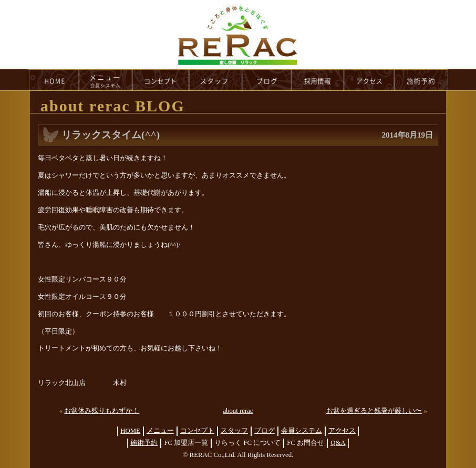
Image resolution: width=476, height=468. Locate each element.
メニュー (160, 431)
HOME (54, 80)
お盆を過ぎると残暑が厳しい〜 (374, 411)
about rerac (238, 411)
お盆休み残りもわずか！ (102, 411)
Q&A (338, 443)
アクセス (342, 431)
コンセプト (197, 431)
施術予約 (144, 443)
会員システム (302, 431)
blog (267, 80)
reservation (421, 80)
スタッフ (234, 431)
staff (216, 80)
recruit (318, 80)
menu (106, 80)
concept (161, 80)
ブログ (265, 431)
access (369, 80)
